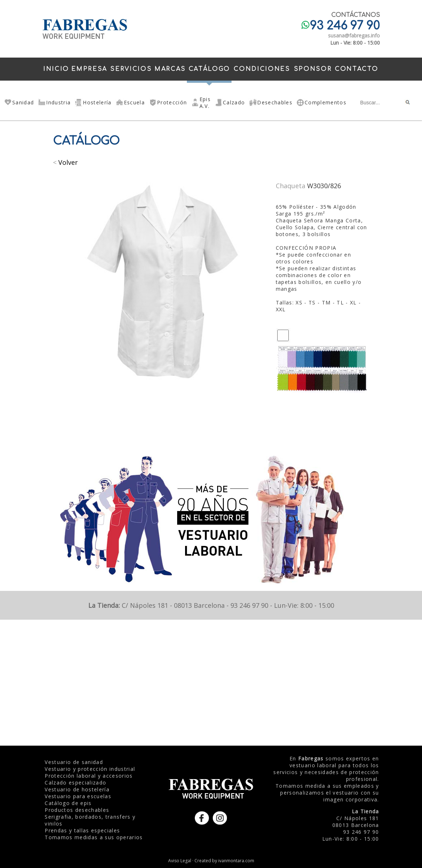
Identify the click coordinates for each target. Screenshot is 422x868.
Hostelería (97, 102)
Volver (68, 162)
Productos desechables (77, 810)
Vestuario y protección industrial (90, 769)
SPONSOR (313, 69)
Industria (58, 102)
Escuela (134, 102)
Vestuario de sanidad (74, 762)
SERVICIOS (131, 69)
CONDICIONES (262, 69)
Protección (172, 102)
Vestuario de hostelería (77, 789)
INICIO (56, 69)
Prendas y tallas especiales (82, 830)
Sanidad (23, 102)
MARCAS (170, 69)
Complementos (326, 102)
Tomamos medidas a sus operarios (94, 837)
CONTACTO (356, 69)
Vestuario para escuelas (78, 796)
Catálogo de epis (68, 803)
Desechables (275, 102)
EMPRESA (89, 69)
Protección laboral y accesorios (89, 776)
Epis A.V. (205, 103)
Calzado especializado (75, 783)
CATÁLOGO (209, 69)
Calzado (234, 102)
